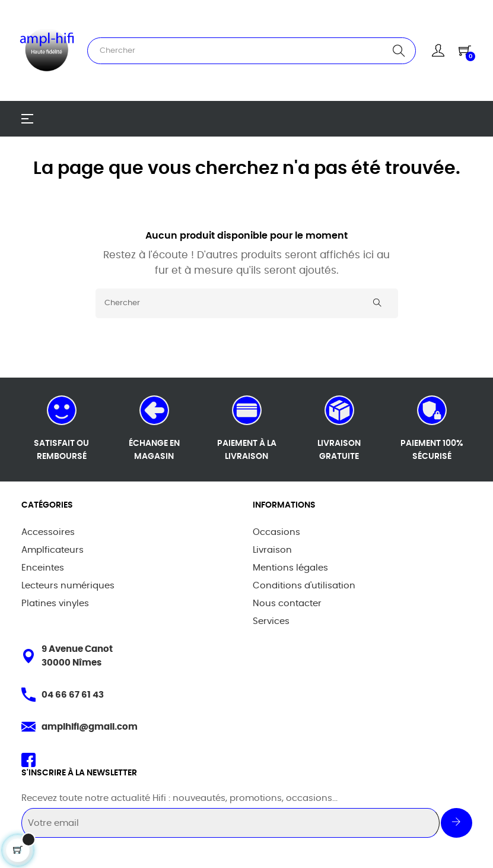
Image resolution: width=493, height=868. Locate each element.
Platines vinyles (55, 604)
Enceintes (43, 568)
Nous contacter (287, 604)
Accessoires (48, 532)
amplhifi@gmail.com (90, 727)
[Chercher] (247, 303)
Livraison (272, 550)
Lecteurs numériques (68, 586)
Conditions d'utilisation (304, 586)
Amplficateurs (53, 550)
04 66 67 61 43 (73, 695)
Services (271, 621)
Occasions (276, 532)
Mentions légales (290, 568)
